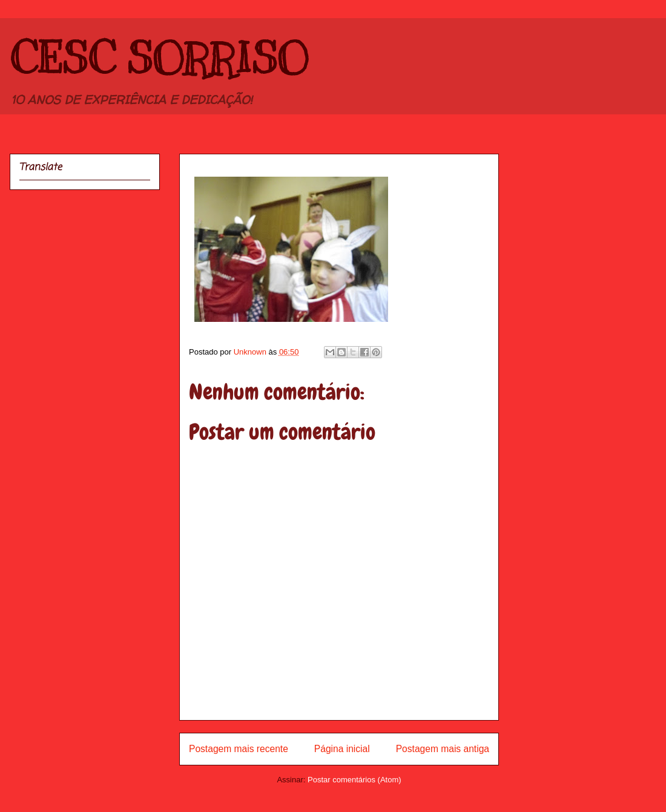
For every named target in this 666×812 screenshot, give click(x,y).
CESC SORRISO (159, 58)
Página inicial (342, 749)
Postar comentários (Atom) (354, 780)
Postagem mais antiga (443, 749)
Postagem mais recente (239, 749)
